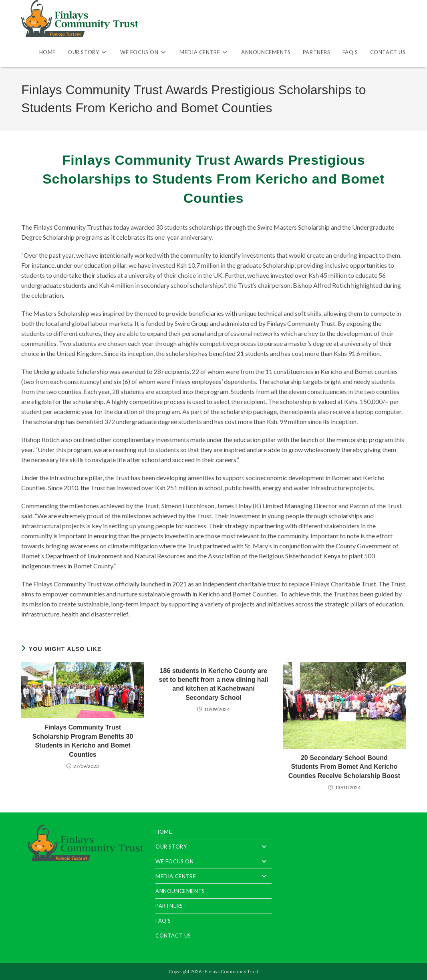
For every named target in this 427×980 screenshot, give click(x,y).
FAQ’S (163, 921)
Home (164, 832)
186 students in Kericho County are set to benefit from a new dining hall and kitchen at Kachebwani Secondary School (214, 684)
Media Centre (214, 876)
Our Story (214, 847)
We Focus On (214, 861)
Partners (169, 906)
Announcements (180, 891)
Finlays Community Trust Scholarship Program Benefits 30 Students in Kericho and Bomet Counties (83, 741)
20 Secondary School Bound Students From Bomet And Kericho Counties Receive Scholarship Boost (344, 767)
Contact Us (173, 936)
